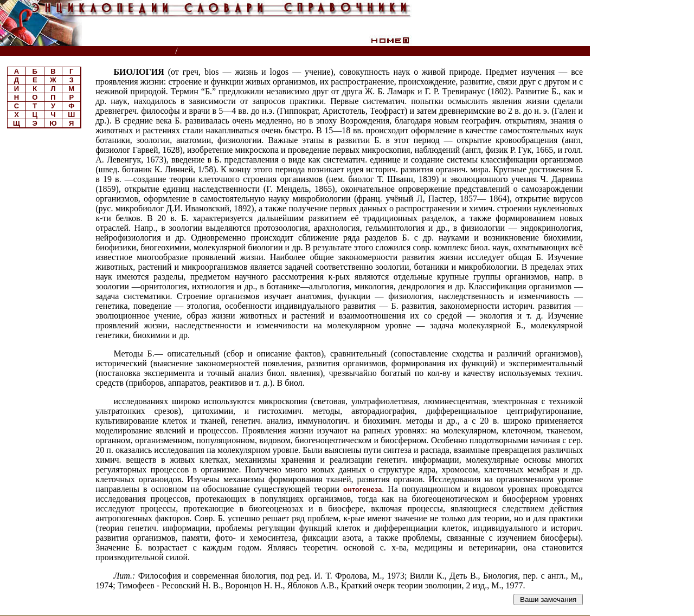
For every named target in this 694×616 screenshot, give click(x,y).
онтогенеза (362, 489)
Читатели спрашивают (548, 51)
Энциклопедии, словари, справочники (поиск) (88, 51)
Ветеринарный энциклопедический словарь (268, 51)
